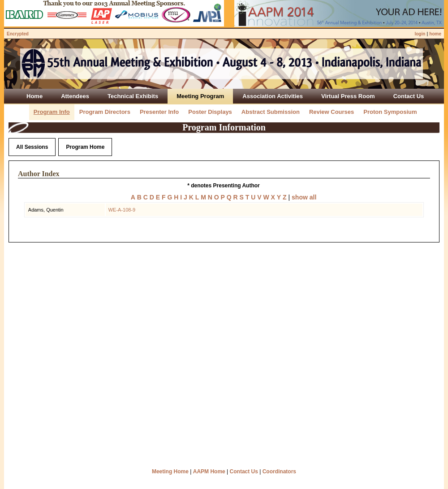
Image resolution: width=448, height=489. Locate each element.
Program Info (52, 112)
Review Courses (332, 112)
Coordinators (279, 472)
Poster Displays (210, 112)
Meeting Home (170, 472)
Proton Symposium (390, 112)
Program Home (85, 147)
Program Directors (105, 112)
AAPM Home (209, 472)
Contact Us (244, 472)
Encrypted (18, 34)
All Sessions (32, 147)
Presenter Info (159, 112)
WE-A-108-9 (122, 210)
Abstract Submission (271, 112)
